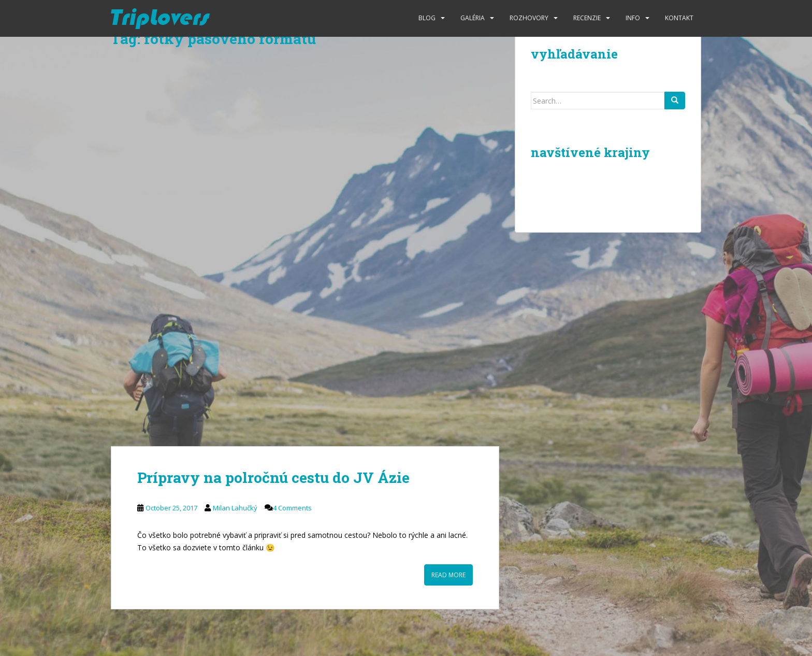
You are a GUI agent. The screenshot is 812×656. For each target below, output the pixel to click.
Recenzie (587, 18)
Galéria (473, 18)
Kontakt (679, 18)
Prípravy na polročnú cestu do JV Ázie (273, 477)
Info (633, 18)
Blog (427, 18)
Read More (448, 575)
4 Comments (292, 508)
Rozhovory (529, 18)
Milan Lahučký (235, 508)
